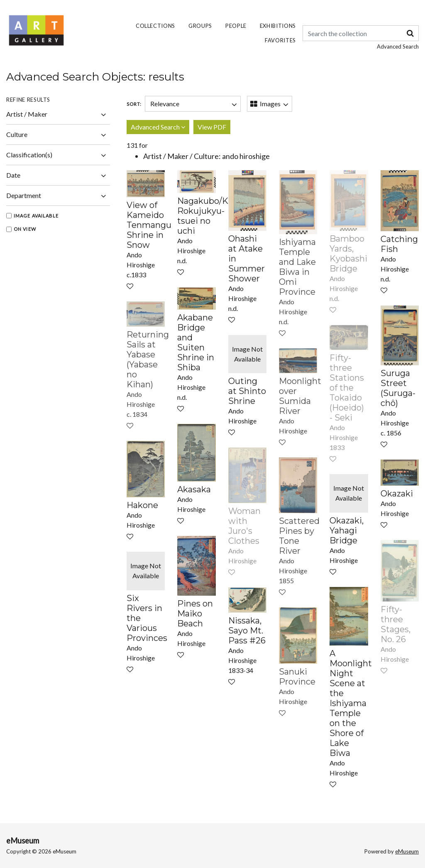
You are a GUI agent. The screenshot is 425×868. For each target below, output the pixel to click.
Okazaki (397, 494)
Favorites (280, 40)
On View (25, 229)
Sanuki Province (297, 677)
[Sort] (193, 104)
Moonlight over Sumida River (300, 396)
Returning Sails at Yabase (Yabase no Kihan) (148, 359)
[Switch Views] (270, 104)
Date (58, 176)
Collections (155, 26)
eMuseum (23, 841)
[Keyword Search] (361, 33)
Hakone (142, 505)
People (236, 26)
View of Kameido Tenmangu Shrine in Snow (149, 225)
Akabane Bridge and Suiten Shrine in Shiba (196, 342)
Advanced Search (398, 46)
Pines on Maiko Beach (195, 614)
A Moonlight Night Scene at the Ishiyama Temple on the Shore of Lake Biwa (351, 703)
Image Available (36, 216)
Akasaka (194, 489)
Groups (200, 26)
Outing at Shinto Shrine (247, 391)
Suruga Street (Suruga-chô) (398, 388)
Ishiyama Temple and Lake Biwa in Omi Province (297, 267)
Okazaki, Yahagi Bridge (347, 531)
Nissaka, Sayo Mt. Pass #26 (247, 631)
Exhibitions (278, 26)
